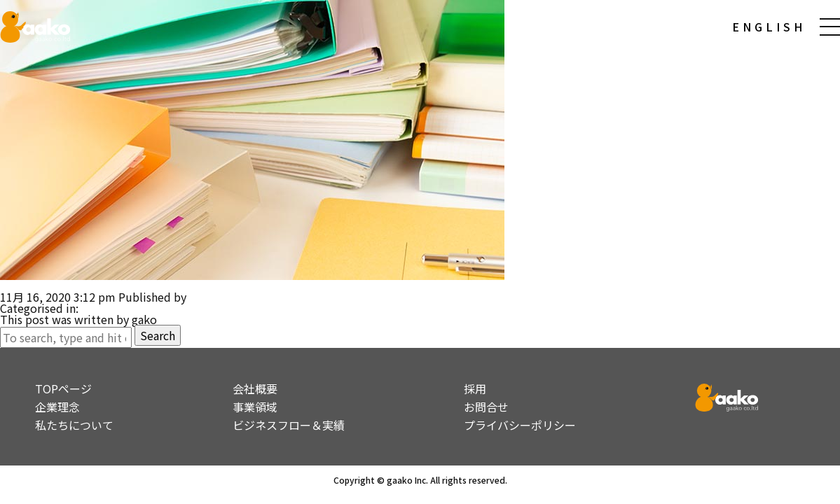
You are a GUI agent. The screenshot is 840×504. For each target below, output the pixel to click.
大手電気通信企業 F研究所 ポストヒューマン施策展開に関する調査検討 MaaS (205, 286)
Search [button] (158, 335)
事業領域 (255, 407)
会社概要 (255, 388)
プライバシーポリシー (520, 425)
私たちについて (74, 425)
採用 (475, 388)
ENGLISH (769, 27)
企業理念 (57, 407)
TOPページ (63, 388)
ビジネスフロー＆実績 (289, 425)
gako (202, 297)
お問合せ (486, 407)
